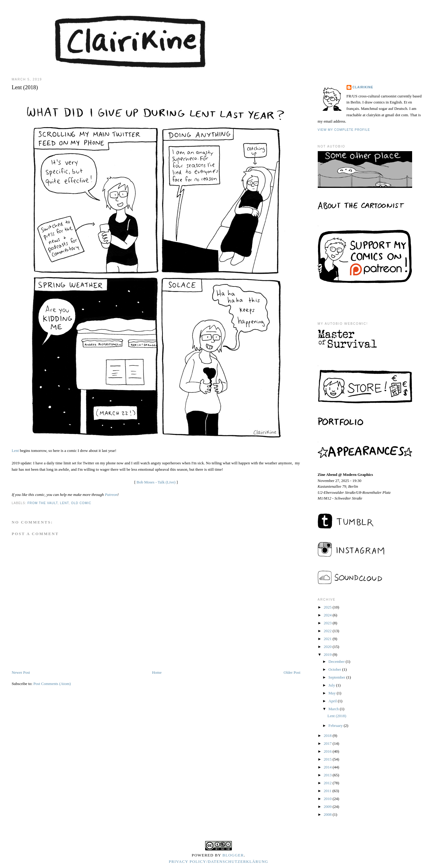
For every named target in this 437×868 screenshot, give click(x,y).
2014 (328, 767)
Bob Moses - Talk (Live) (156, 482)
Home (157, 672)
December (337, 661)
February (336, 726)
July (332, 685)
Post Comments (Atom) (52, 684)
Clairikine (363, 87)
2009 (328, 807)
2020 (328, 647)
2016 (328, 751)
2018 (328, 736)
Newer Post (21, 672)
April (333, 701)
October (335, 669)
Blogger (233, 855)
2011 (328, 791)
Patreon (111, 495)
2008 (328, 814)
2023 (328, 623)
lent (64, 503)
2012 (328, 783)
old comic (81, 503)
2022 (328, 631)
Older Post (292, 672)
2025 (328, 607)
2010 (328, 799)
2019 (328, 654)
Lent (15, 451)
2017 (328, 743)
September (337, 677)
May (332, 693)
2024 (328, 615)
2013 (328, 775)
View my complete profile (344, 130)
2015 (328, 759)
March (334, 709)
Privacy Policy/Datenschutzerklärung (218, 861)
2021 (328, 639)
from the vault (42, 503)
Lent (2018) (337, 716)
